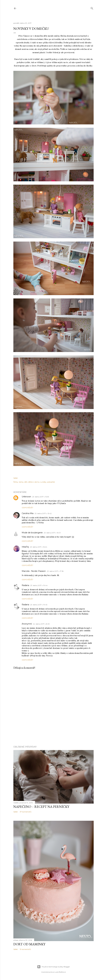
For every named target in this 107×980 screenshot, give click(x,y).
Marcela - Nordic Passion (34, 571)
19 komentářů (25, 949)
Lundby (43, 482)
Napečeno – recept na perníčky (41, 807)
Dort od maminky (29, 944)
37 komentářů (26, 812)
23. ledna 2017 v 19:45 (39, 605)
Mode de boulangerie (32, 533)
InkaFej (25, 547)
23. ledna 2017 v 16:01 (52, 533)
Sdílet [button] (16, 478)
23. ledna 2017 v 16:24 (39, 547)
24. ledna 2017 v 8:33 (41, 624)
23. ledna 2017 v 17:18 (55, 571)
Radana (25, 585)
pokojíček (51, 482)
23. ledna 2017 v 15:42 (43, 513)
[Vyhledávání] (92, 8)
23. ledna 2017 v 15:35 (41, 497)
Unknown (26, 497)
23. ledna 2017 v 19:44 (39, 585)
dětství (31, 482)
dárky (21, 482)
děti (26, 482)
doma (37, 482)
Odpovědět (27, 508)
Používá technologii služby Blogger (54, 967)
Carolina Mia (28, 513)
